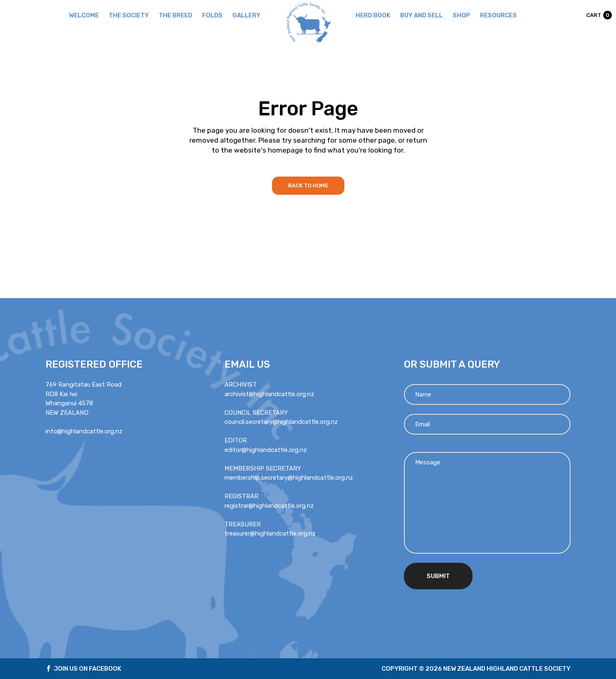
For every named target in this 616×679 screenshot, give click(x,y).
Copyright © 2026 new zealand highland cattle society (476, 669)
